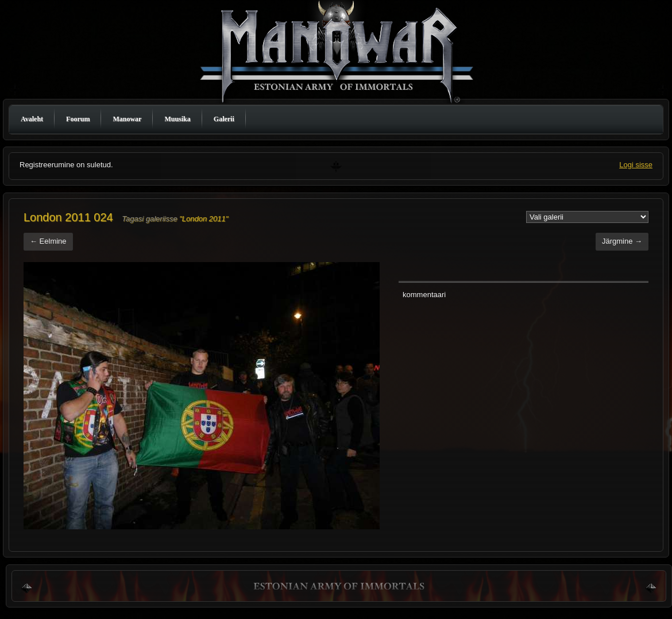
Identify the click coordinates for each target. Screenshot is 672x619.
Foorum (78, 119)
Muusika (177, 119)
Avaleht (32, 119)
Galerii (224, 119)
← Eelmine (48, 241)
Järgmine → (622, 241)
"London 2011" (204, 219)
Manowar (127, 119)
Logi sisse (636, 165)
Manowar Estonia (339, 54)
